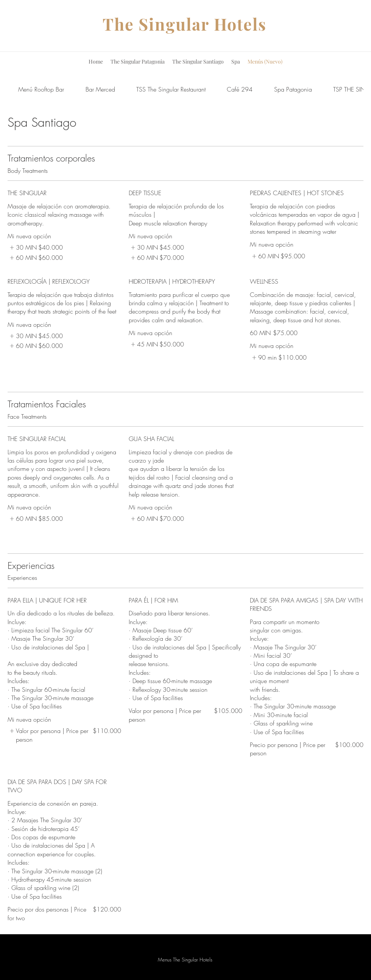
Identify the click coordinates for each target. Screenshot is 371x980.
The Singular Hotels (185, 24)
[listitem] (35, 247)
